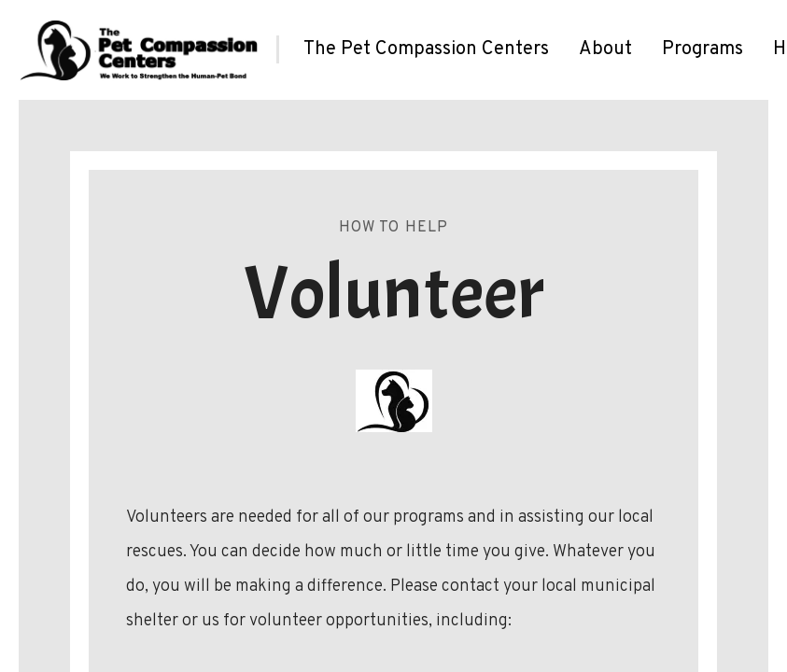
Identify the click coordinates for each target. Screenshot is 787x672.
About (605, 49)
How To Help (394, 228)
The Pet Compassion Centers (426, 49)
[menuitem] (426, 49)
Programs (703, 49)
